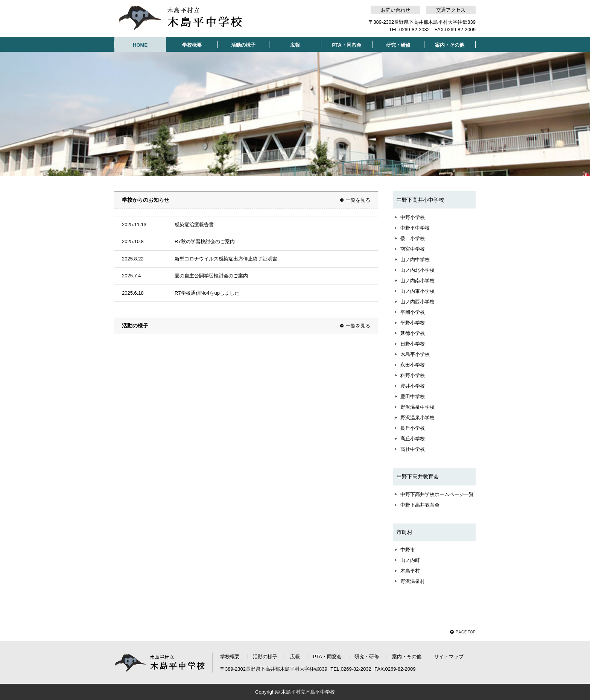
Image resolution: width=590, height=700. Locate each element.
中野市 (408, 550)
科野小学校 (413, 375)
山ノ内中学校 (415, 259)
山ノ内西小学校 (417, 302)
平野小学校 (413, 323)
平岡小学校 (413, 312)
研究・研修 (398, 45)
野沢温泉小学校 (417, 418)
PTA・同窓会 (347, 45)
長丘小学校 (413, 428)
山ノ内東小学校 (417, 291)
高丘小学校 (413, 439)
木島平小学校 (415, 354)
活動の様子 (243, 45)
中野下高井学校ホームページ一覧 (437, 494)
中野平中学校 (415, 228)
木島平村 (410, 571)
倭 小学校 (413, 238)
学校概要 (192, 45)
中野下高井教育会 (420, 505)
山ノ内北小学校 (417, 270)
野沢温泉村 (413, 581)
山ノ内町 (410, 560)
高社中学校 (413, 449)
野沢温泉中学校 (417, 407)
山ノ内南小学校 (417, 281)
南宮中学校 (413, 249)
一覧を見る (358, 200)
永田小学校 (413, 365)
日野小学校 (413, 344)
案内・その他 (450, 45)
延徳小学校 (413, 333)
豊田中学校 (413, 396)
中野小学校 (413, 217)
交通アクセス (451, 10)
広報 (295, 45)
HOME (140, 45)
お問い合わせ (395, 10)
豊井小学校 (413, 386)
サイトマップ (449, 657)
